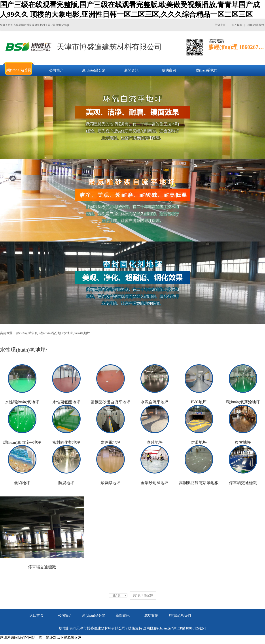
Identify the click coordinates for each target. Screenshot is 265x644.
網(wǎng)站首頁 (27, 333)
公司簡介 (65, 615)
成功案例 (151, 615)
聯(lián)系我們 (180, 615)
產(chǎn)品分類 (51, 333)
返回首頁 (36, 615)
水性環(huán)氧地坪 (77, 333)
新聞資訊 (123, 615)
